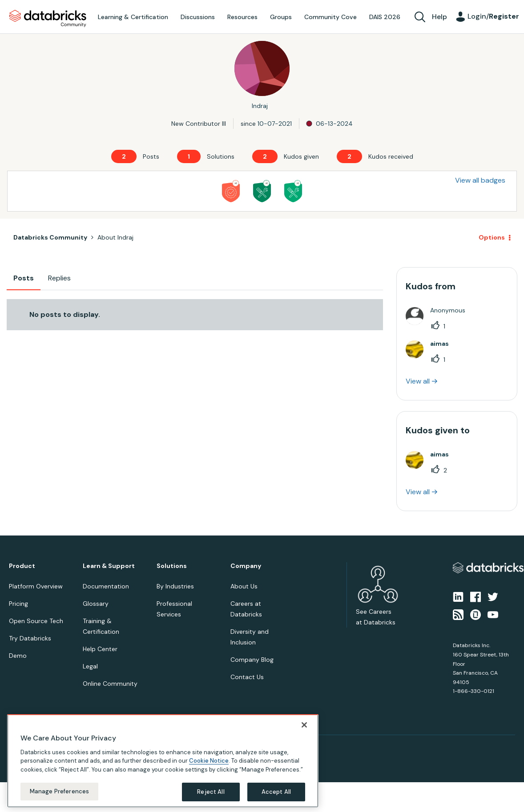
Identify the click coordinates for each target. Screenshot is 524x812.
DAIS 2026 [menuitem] (385, 17)
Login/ (493, 16)
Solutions (172, 566)
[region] (163, 761)
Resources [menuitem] (242, 17)
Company (246, 566)
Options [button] (492, 237)
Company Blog (252, 660)
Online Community (110, 684)
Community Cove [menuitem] (331, 17)
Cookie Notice (209, 761)
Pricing (18, 604)
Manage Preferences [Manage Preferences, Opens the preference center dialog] (59, 791)
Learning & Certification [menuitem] (133, 17)
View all (418, 381)
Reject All (211, 792)
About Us (244, 586)
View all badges (480, 180)
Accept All (276, 792)
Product (22, 566)
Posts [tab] (24, 278)
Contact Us (247, 677)
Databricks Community (48, 19)
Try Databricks (30, 638)
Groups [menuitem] (281, 17)
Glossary (96, 604)
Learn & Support (109, 566)
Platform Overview (36, 586)
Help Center (100, 649)
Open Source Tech (36, 621)
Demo (18, 656)
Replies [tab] (59, 278)
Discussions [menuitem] (198, 17)
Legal (90, 666)
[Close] (304, 725)
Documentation (106, 586)
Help (439, 17)
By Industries (175, 586)
